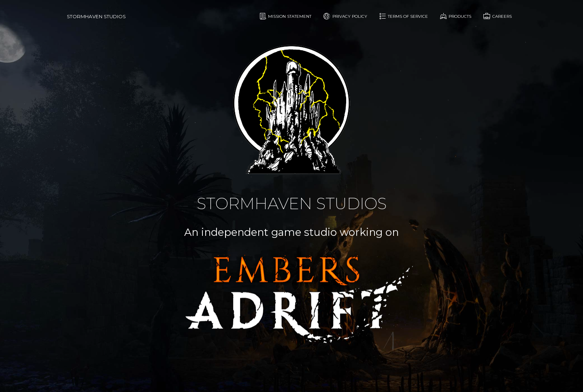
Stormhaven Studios (96, 16)
